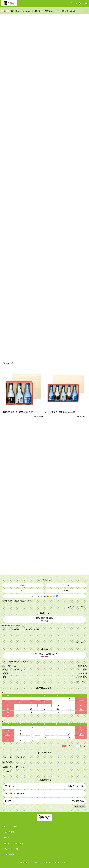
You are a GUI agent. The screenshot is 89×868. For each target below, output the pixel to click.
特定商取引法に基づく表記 (14, 843)
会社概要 (7, 838)
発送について (81, 643)
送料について (81, 681)
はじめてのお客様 (11, 826)
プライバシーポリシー (12, 849)
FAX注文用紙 (80, 806)
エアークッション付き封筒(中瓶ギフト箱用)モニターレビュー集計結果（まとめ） (47, 11)
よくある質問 (9, 832)
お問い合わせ (9, 855)
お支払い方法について (78, 607)
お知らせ (5, 11)
